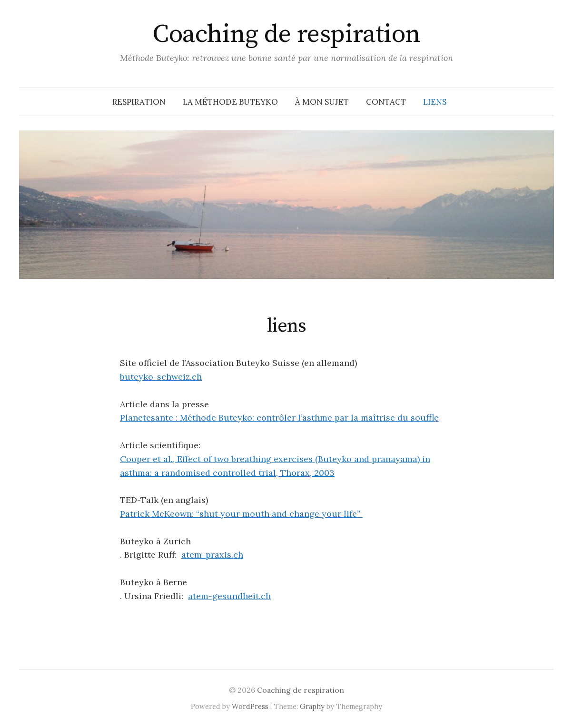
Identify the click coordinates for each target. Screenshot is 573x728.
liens (435, 102)
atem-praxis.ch (212, 555)
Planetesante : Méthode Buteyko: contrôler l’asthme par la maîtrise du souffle (279, 418)
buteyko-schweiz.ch (161, 377)
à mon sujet (322, 102)
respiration (139, 102)
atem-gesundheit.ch (229, 596)
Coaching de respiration (286, 34)
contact (386, 102)
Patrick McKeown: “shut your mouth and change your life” (241, 514)
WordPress (250, 706)
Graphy (312, 706)
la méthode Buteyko (230, 102)
